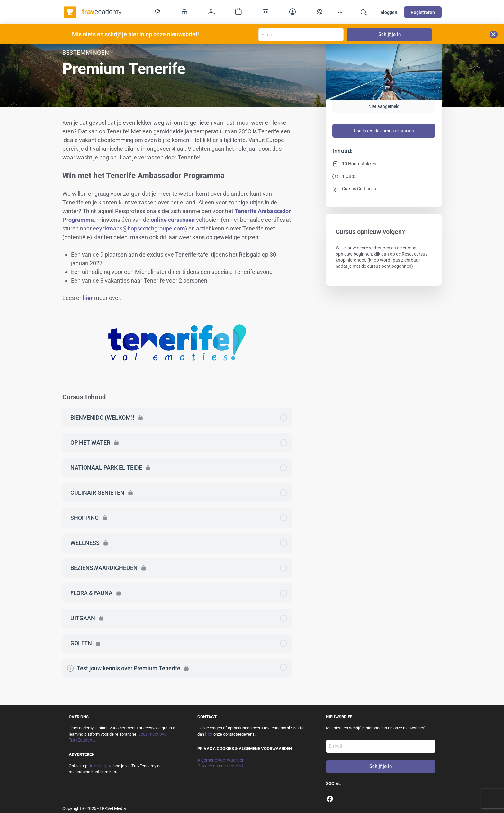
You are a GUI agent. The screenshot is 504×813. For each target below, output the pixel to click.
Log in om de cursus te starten (384, 131)
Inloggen (388, 12)
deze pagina (100, 766)
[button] (494, 34)
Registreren (423, 12)
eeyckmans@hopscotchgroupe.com (139, 228)
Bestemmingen (86, 53)
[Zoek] (364, 12)
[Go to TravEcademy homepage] (93, 12)
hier (88, 298)
